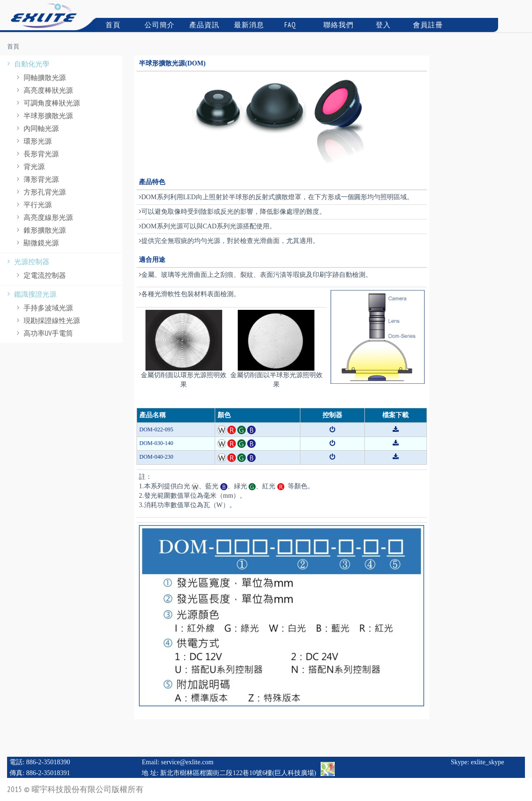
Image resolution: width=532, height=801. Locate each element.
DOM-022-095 (156, 429)
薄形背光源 (36, 179)
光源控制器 (27, 262)
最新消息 (248, 25)
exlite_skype (488, 762)
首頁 (109, 25)
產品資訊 (203, 25)
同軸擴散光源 (40, 77)
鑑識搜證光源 (31, 294)
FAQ (286, 25)
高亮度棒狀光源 (44, 90)
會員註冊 (427, 25)
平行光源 (33, 205)
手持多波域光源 (44, 308)
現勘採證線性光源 (47, 320)
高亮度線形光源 (44, 217)
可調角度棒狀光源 (47, 103)
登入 (379, 25)
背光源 (29, 166)
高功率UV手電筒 (44, 333)
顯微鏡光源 (36, 243)
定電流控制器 (40, 275)
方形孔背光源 (40, 192)
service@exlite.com (187, 762)
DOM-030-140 (156, 443)
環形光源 (33, 141)
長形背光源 (36, 154)
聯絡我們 (338, 25)
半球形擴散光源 (44, 116)
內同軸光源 (36, 128)
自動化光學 (27, 64)
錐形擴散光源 (40, 230)
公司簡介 (159, 25)
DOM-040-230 (156, 457)
